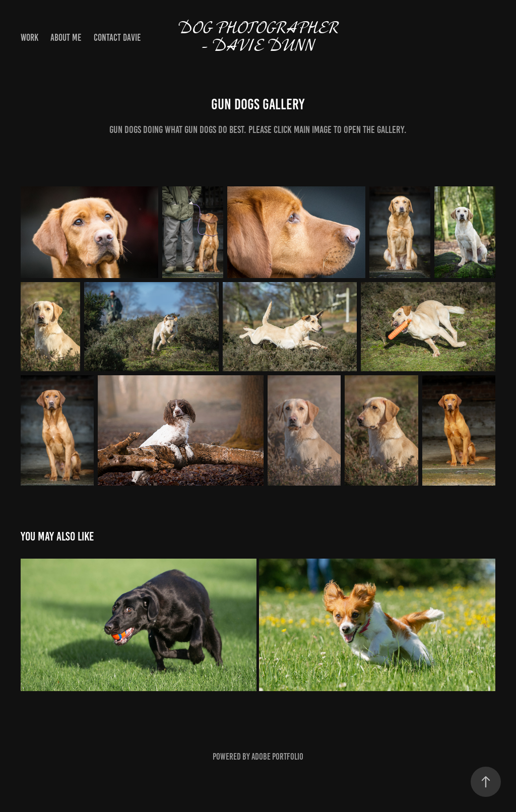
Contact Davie (117, 38)
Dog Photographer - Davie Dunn (260, 38)
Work (29, 38)
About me (66, 38)
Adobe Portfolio (277, 757)
